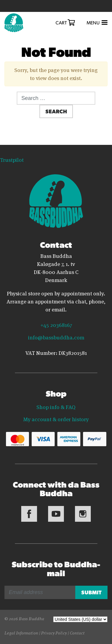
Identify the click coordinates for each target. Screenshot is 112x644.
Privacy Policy (54, 633)
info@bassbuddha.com (56, 337)
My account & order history (56, 419)
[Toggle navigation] (97, 23)
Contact (77, 633)
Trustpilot (12, 159)
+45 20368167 (56, 325)
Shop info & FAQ (56, 407)
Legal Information (21, 633)
